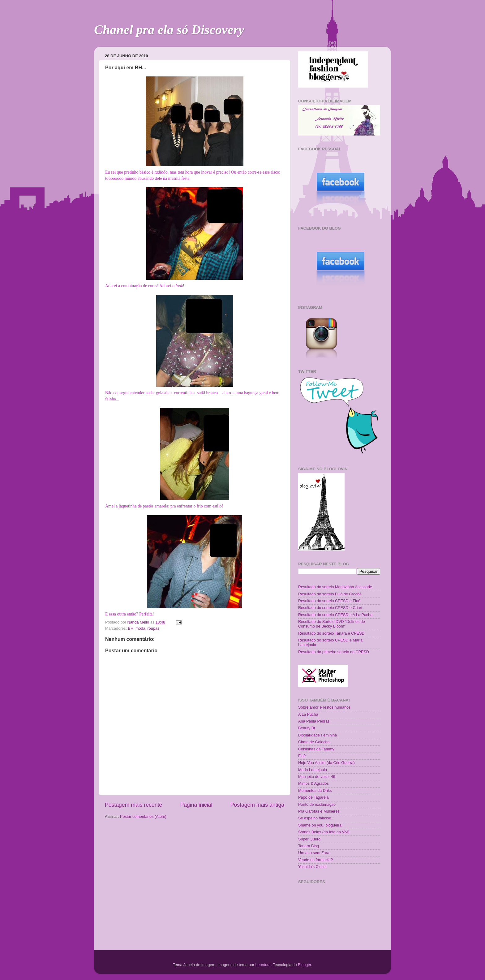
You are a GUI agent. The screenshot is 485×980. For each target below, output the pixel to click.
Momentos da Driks (315, 791)
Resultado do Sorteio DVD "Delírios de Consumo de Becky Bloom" (332, 624)
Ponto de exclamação (317, 805)
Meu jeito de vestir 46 (317, 777)
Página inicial (196, 805)
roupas (154, 628)
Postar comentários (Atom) (143, 817)
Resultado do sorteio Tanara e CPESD (331, 633)
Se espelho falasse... (316, 818)
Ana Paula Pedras (314, 721)
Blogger (305, 965)
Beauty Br (307, 728)
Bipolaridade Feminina (318, 735)
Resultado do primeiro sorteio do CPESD (334, 652)
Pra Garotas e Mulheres (319, 811)
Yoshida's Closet (312, 867)
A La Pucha (308, 714)
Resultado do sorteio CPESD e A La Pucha (335, 615)
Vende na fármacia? (315, 860)
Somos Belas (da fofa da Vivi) (324, 832)
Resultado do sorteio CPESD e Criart (330, 608)
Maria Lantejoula (313, 770)
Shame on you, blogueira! (320, 825)
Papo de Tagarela (313, 797)
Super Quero (309, 839)
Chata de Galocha (314, 742)
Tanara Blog (309, 846)
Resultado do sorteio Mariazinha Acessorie (335, 587)
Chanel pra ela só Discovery (169, 30)
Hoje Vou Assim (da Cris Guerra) (326, 763)
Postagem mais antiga (257, 805)
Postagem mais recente (133, 805)
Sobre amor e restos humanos (324, 707)
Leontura (263, 965)
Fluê (302, 756)
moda (140, 628)
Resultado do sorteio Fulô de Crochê (330, 594)
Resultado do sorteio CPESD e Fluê (329, 601)
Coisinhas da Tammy (316, 749)
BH (131, 628)
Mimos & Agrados (313, 784)
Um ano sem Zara (314, 853)
